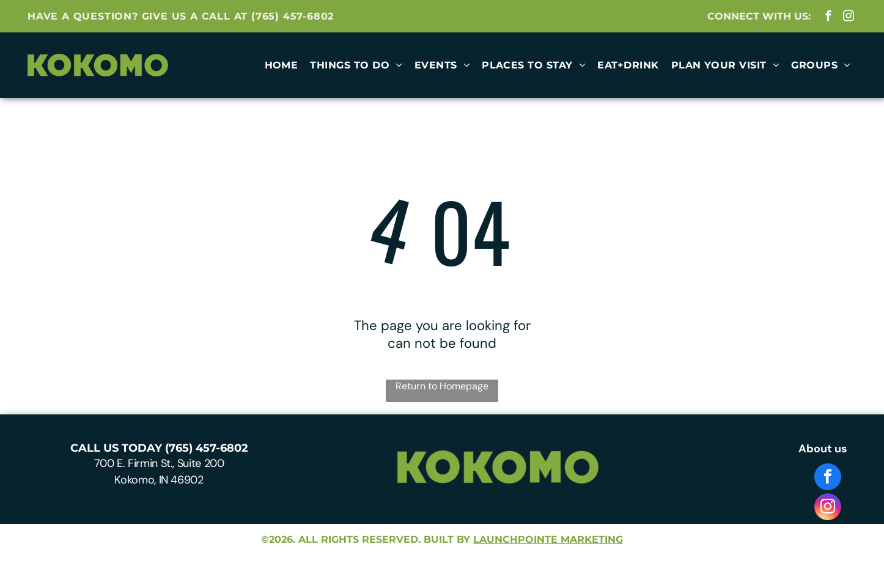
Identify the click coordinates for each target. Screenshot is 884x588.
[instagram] (848, 18)
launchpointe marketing (548, 539)
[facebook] (828, 18)
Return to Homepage (442, 386)
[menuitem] (282, 65)
